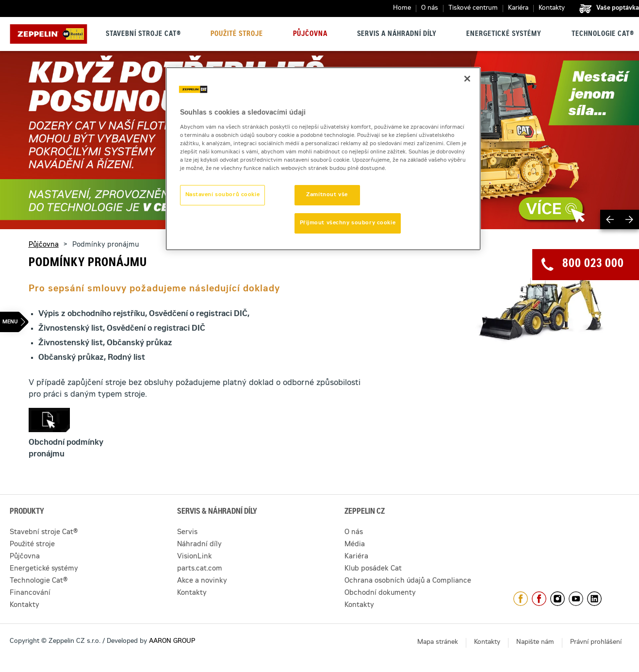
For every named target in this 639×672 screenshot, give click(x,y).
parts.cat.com (200, 569)
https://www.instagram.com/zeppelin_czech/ (557, 599)
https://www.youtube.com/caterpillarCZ (576, 599)
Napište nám (535, 643)
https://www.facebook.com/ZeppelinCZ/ (521, 599)
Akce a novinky (202, 581)
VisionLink (195, 557)
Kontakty (552, 8)
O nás (430, 8)
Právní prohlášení (596, 643)
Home (402, 8)
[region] (323, 159)
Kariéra (518, 8)
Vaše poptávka (618, 8)
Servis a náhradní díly (397, 34)
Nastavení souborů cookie (223, 195)
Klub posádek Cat (373, 569)
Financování (30, 593)
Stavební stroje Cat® (143, 34)
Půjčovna (310, 34)
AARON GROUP (172, 642)
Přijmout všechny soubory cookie (348, 223)
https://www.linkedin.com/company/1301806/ (594, 599)
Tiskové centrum (473, 8)
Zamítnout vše (327, 195)
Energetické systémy (504, 34)
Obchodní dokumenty (380, 593)
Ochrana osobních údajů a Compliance (408, 581)
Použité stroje (237, 34)
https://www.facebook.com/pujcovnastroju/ (539, 599)
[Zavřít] (467, 79)
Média (355, 545)
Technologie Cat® (603, 34)
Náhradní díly (199, 545)
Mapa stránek (438, 643)
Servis (187, 533)
